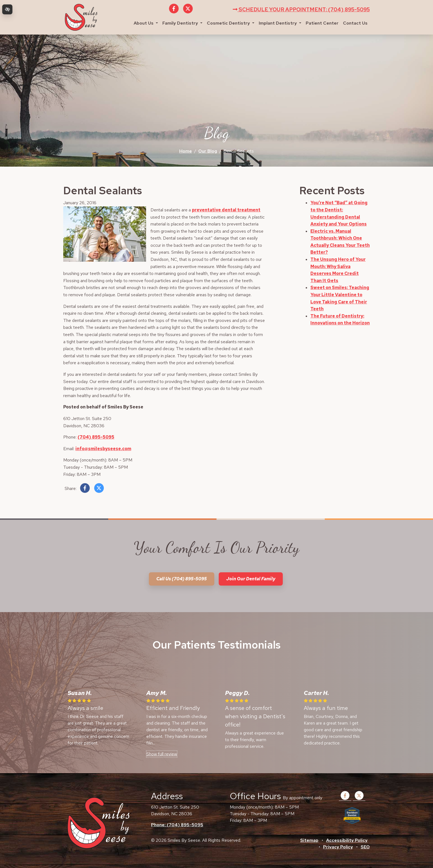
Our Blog (208, 151)
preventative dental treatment (226, 210)
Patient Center (322, 23)
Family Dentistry (182, 23)
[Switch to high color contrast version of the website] (7, 9)
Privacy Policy (338, 847)
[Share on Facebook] (85, 489)
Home (186, 151)
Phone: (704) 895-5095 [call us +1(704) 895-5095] (177, 825)
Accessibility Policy (347, 840)
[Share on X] (99, 489)
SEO (365, 847)
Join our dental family (251, 579)
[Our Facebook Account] (174, 12)
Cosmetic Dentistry (231, 23)
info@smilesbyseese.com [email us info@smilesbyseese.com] (103, 449)
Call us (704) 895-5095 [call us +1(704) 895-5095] (182, 579)
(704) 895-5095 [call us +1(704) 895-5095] (96, 437)
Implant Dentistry (280, 23)
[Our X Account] (188, 12)
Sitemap (309, 840)
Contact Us (355, 23)
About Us (146, 23)
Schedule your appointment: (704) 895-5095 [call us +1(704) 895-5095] (301, 9)
